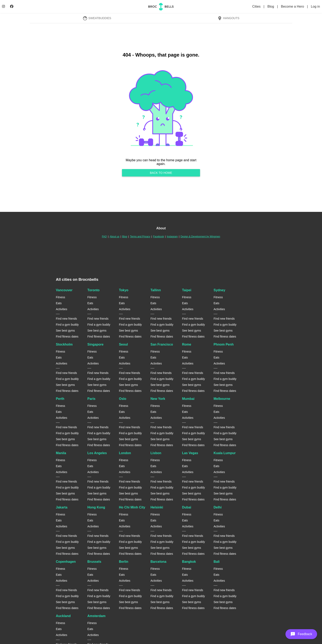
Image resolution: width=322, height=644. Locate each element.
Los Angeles (97, 453)
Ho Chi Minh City (132, 507)
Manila (61, 453)
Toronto (94, 290)
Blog (271, 6)
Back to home (161, 173)
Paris (91, 399)
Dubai (186, 507)
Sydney (219, 290)
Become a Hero (293, 6)
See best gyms (65, 331)
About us (114, 237)
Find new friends (66, 319)
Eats (59, 303)
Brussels (94, 562)
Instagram (172, 237)
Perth (60, 399)
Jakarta (62, 507)
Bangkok (189, 562)
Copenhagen (66, 562)
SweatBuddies (97, 18)
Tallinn (156, 290)
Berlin (124, 562)
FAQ (104, 237)
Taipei (187, 290)
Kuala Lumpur (225, 453)
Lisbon (156, 453)
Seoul (123, 344)
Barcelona (158, 562)
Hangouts (228, 18)
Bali (217, 562)
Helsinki (157, 507)
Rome (186, 344)
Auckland (63, 616)
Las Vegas (190, 453)
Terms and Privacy (140, 237)
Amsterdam (97, 616)
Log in (315, 6)
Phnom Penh (224, 344)
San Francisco (162, 344)
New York (158, 399)
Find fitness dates (67, 337)
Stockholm (64, 344)
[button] (301, 634)
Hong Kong (96, 507)
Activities (62, 309)
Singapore (95, 344)
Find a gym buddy (67, 325)
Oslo (123, 399)
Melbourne (222, 399)
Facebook (158, 237)
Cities (257, 6)
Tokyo (124, 290)
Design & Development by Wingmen (200, 237)
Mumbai (188, 399)
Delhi (218, 507)
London (125, 453)
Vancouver (64, 290)
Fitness (60, 297)
